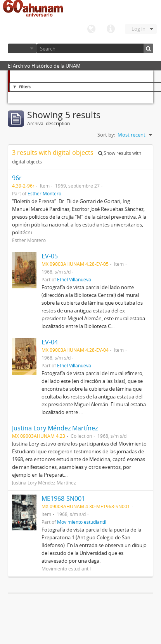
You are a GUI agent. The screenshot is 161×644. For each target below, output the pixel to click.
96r (17, 178)
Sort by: (106, 135)
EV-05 (50, 256)
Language (91, 29)
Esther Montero (44, 193)
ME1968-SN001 (63, 498)
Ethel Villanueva (74, 279)
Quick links (111, 29)
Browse (22, 48)
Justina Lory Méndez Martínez (55, 428)
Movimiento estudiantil (82, 522)
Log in (138, 29)
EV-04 (50, 342)
